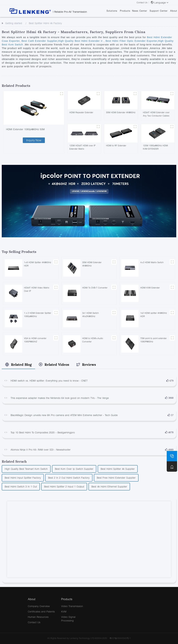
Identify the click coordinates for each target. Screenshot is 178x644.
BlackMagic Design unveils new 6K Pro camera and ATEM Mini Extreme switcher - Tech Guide (64, 415)
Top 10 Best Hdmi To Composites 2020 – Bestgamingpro (43, 432)
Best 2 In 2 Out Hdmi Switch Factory (69, 478)
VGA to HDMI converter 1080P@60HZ (35, 340)
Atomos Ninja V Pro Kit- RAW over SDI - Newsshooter (41, 450)
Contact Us (142, 3)
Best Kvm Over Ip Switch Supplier (74, 469)
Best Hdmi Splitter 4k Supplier (118, 469)
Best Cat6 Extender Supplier (39, 41)
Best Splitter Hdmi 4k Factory (45, 23)
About (174, 11)
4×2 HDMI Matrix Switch (152, 262)
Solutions (112, 11)
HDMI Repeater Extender (81, 112)
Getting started (14, 23)
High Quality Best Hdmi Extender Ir (81, 41)
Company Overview (39, 606)
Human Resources (38, 617)
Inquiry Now (34, 140)
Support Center (159, 11)
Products (125, 11)
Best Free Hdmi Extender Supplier (116, 478)
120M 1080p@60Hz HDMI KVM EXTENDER (155, 147)
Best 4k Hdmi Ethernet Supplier (109, 487)
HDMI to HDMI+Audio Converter (93, 340)
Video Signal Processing (68, 619)
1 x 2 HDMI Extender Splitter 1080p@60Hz (38, 315)
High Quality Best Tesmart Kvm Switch (26, 469)
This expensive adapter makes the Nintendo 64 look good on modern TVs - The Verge (60, 398)
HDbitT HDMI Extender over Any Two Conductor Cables (156, 114)
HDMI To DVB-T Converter (95, 288)
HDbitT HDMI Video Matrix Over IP (37, 289)
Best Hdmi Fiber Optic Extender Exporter (131, 41)
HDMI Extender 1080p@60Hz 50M (25, 129)
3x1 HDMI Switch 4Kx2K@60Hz (90, 315)
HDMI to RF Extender (116, 146)
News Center (140, 11)
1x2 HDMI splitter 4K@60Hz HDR (154, 315)
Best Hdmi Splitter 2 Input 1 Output (64, 487)
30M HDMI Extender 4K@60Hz (121, 112)
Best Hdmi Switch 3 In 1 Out (21, 487)
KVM (64, 611)
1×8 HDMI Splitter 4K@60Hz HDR (38, 264)
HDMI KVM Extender (150, 288)
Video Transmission (72, 606)
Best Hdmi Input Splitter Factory (23, 478)
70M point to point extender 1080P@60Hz (153, 340)
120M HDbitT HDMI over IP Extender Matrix (82, 147)
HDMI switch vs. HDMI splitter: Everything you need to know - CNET (49, 381)
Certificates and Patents (41, 611)
